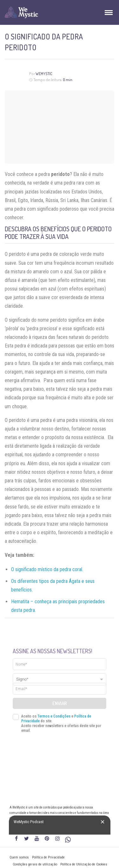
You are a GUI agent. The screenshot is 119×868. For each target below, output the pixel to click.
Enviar (60, 703)
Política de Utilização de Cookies (84, 864)
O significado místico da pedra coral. (47, 569)
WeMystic (44, 74)
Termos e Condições (54, 716)
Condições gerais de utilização (35, 864)
